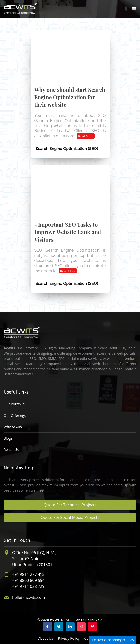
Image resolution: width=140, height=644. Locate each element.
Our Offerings (15, 415)
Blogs (8, 438)
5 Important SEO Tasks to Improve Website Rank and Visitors (68, 232)
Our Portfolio (14, 404)
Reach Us (11, 450)
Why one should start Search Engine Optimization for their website (70, 97)
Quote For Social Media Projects (70, 517)
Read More (86, 136)
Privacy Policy (69, 638)
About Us (46, 638)
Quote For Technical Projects (70, 505)
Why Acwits (13, 427)
